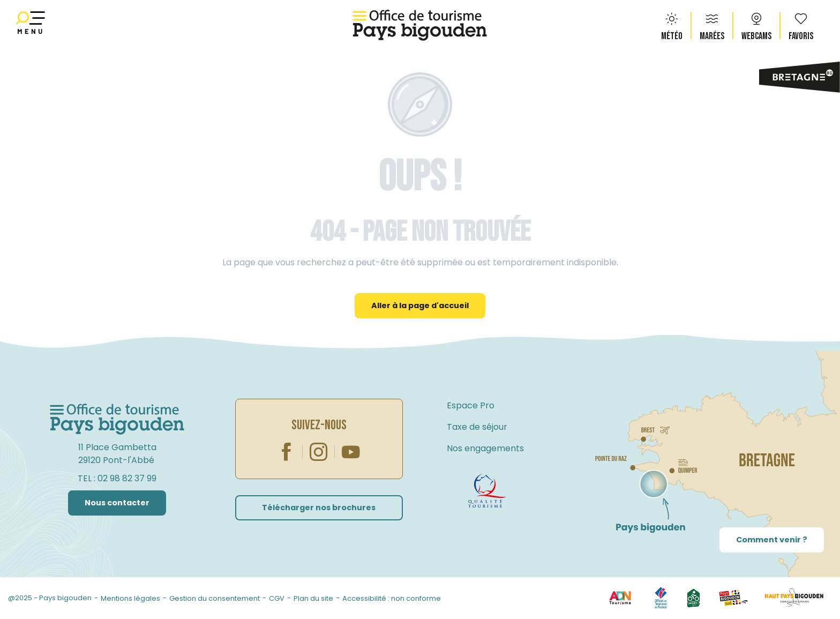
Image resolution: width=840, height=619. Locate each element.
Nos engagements (485, 448)
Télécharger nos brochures (319, 508)
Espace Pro (471, 405)
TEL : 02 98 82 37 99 (117, 478)
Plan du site (313, 598)
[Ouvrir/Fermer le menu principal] (31, 25)
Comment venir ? (772, 540)
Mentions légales (130, 598)
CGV (277, 598)
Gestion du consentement (215, 598)
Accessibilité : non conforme (392, 598)
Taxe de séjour (477, 427)
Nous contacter (117, 503)
